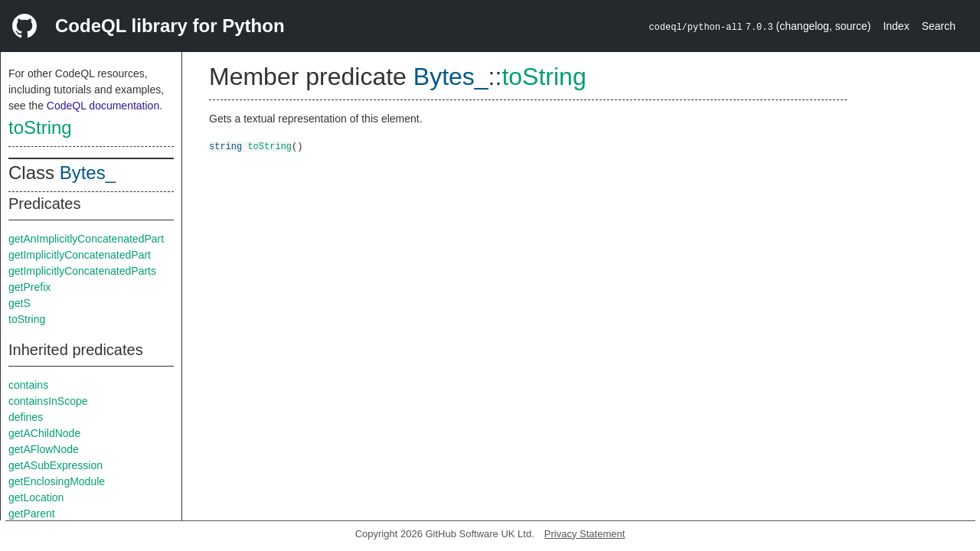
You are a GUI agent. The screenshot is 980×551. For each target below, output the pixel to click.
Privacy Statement (585, 534)
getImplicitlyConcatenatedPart (80, 255)
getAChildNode (44, 433)
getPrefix (29, 287)
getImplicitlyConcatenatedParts (82, 271)
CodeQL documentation (103, 106)
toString (40, 127)
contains (28, 385)
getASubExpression (56, 465)
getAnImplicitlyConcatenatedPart (86, 239)
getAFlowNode (44, 449)
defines (26, 417)
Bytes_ (88, 173)
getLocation (36, 497)
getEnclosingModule (57, 481)
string (225, 146)
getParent (32, 514)
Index (896, 26)
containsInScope (48, 401)
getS (20, 303)
